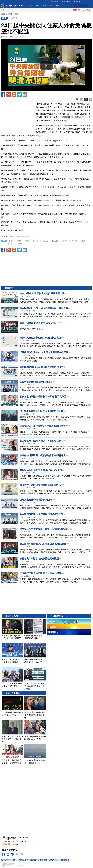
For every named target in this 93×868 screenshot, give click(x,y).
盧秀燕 (45, 241)
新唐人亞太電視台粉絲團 (19, 236)
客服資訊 (43, 860)
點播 (58, 6)
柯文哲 (55, 241)
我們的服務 (24, 860)
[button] (46, 65)
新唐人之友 (69, 1)
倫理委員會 (65, 860)
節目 (44, 6)
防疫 (11, 241)
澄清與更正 (54, 860)
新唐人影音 (54, 1)
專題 (51, 6)
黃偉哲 (74, 241)
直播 (31, 6)
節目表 (78, 1)
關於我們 (34, 860)
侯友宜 (35, 241)
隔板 (19, 241)
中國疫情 (13, 18)
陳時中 (65, 241)
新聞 (38, 6)
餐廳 (27, 241)
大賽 (62, 1)
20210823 (18, 244)
